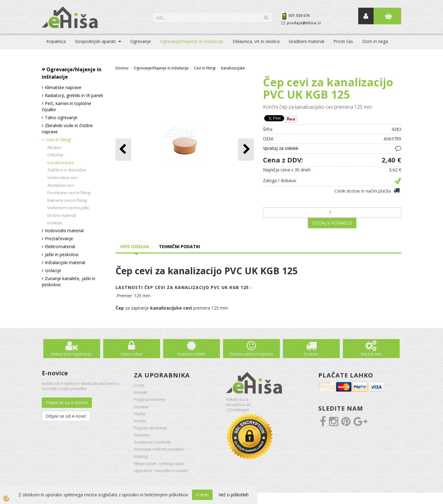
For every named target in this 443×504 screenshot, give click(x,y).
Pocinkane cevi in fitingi (69, 193)
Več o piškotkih (234, 495)
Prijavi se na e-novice (67, 402)
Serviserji (142, 435)
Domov (122, 68)
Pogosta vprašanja (150, 428)
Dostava (311, 354)
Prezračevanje (59, 238)
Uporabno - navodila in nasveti (161, 471)
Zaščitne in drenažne (67, 170)
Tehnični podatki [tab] (179, 246)
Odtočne (55, 155)
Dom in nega (375, 41)
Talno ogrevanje (61, 117)
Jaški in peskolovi (62, 254)
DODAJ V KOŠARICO (332, 223)
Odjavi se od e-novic (66, 416)
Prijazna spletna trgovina (251, 354)
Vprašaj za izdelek (281, 148)
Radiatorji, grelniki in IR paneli (74, 95)
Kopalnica (56, 41)
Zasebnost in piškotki (153, 442)
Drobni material (62, 215)
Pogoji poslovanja (150, 399)
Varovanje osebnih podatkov (159, 449)
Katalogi (141, 457)
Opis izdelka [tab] (135, 246)
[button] (246, 149)
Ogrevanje (141, 41)
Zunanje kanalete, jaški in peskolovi (69, 281)
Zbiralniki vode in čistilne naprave (67, 129)
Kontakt (141, 392)
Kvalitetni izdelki (191, 354)
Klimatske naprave (63, 87)
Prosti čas (343, 41)
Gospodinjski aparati (95, 41)
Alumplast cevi (61, 185)
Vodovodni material (64, 231)
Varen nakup (132, 354)
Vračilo (140, 421)
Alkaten (54, 147)
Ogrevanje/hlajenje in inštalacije (192, 41)
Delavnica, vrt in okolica (256, 41)
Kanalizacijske (61, 162)
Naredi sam (371, 354)
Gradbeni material (306, 41)
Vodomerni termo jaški (68, 208)
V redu (202, 495)
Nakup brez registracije (72, 354)
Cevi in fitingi (59, 140)
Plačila (139, 414)
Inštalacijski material (65, 262)
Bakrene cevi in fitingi (67, 200)
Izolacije (55, 223)
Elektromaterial (60, 246)
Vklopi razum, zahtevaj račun (159, 464)
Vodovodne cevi (62, 178)
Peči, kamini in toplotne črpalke (67, 106)
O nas (139, 385)
